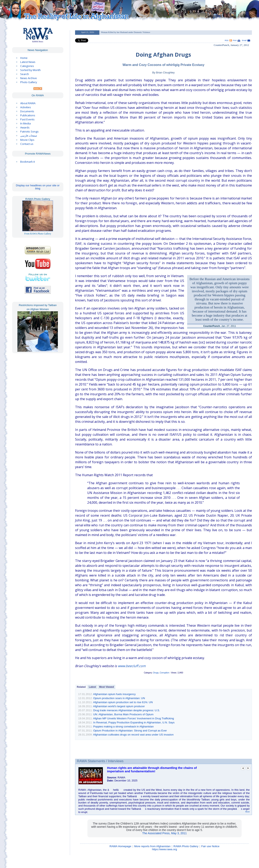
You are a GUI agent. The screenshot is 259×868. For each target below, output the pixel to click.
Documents (27, 111)
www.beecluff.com (132, 666)
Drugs (156, 673)
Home (24, 58)
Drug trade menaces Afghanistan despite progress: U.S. (127, 710)
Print (235, 40)
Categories (27, 66)
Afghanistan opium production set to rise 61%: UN (123, 702)
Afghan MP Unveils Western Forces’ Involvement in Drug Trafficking (134, 718)
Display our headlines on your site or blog (38, 187)
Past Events (27, 119)
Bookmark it (28, 162)
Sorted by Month (30, 70)
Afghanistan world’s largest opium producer (119, 706)
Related (81, 687)
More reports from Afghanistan (152, 846)
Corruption (164, 673)
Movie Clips (27, 140)
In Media (25, 123)
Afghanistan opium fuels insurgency (114, 694)
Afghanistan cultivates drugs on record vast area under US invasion (133, 735)
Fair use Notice (210, 846)
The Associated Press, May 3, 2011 (165, 833)
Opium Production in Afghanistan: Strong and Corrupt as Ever (130, 731)
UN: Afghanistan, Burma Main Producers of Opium (123, 714)
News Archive (29, 78)
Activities (26, 107)
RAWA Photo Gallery (186, 846)
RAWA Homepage (120, 846)
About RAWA (28, 103)
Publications (28, 115)
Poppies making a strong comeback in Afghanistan (124, 727)
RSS (227, 40)
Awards (25, 127)
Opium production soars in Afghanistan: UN (119, 698)
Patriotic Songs (29, 131)
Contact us (27, 144)
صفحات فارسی (29, 136)
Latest (92, 687)
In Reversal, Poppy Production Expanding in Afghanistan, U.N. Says (134, 722)
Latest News (28, 62)
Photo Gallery (29, 82)
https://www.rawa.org (165, 849)
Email (244, 40)
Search (25, 74)
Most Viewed (106, 687)
